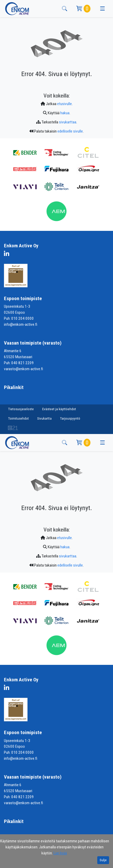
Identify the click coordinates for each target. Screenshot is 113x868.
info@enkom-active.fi (21, 324)
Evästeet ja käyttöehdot (59, 409)
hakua (65, 113)
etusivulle (64, 104)
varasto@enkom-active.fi (23, 369)
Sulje (103, 860)
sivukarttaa (68, 122)
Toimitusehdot (18, 418)
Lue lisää (60, 853)
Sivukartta (44, 418)
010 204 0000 (23, 318)
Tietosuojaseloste (21, 409)
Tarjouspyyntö (70, 418)
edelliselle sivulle (70, 131)
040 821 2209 (23, 363)
